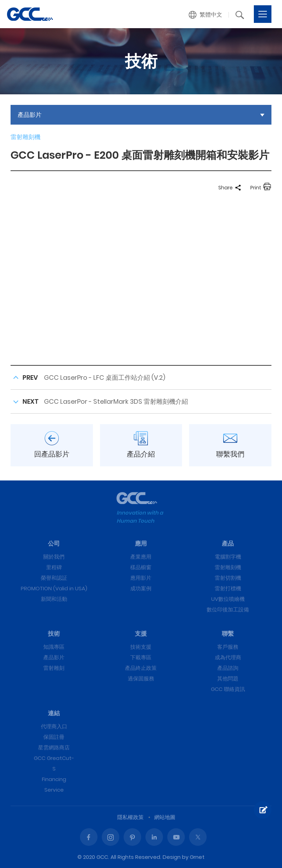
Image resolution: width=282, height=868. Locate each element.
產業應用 (141, 557)
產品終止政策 (141, 668)
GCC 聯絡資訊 (228, 689)
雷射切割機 (228, 578)
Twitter (198, 837)
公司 (54, 543)
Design (172, 857)
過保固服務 (141, 678)
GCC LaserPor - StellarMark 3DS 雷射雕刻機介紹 (116, 401)
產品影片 (54, 657)
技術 (54, 634)
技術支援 (141, 647)
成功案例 (141, 588)
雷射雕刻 (54, 668)
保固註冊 (54, 737)
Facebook (89, 837)
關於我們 (54, 557)
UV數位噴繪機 (228, 599)
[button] (206, 15)
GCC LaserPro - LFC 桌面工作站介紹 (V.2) (105, 378)
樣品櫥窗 (141, 567)
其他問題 (228, 678)
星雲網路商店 (54, 747)
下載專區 (141, 657)
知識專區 (54, 647)
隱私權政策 (130, 817)
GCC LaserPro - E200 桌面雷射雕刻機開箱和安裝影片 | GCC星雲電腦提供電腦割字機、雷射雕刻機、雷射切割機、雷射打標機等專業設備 (30, 14)
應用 (141, 543)
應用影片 (141, 578)
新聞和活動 (54, 599)
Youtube (176, 837)
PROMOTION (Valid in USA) (54, 588)
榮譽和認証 (54, 578)
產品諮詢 (228, 668)
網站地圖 (165, 817)
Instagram (111, 837)
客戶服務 (228, 647)
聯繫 (228, 634)
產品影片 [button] (30, 115)
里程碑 (54, 567)
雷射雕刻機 (228, 567)
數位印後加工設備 (228, 609)
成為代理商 (228, 657)
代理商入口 (54, 726)
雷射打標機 (228, 588)
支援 (141, 634)
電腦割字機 (228, 557)
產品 (228, 543)
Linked (154, 837)
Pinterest (132, 837)
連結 (54, 713)
